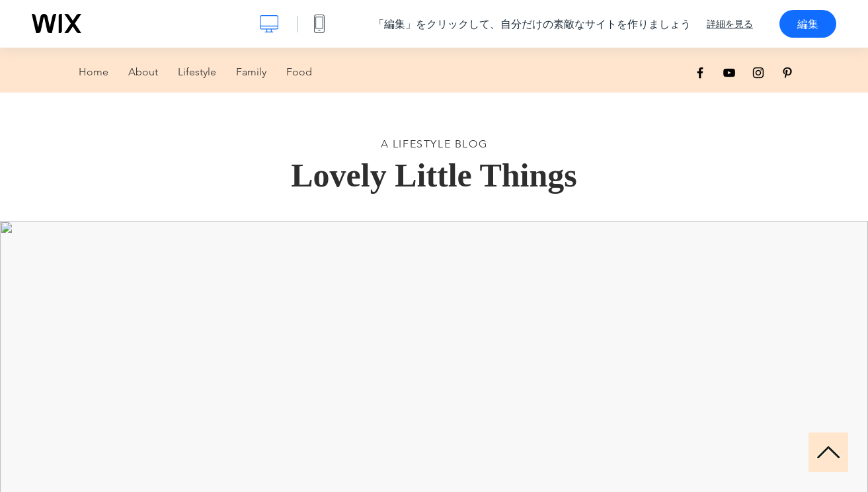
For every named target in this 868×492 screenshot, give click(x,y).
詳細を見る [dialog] (730, 24)
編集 (808, 24)
